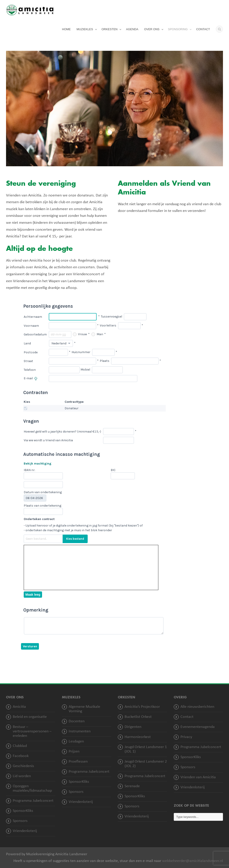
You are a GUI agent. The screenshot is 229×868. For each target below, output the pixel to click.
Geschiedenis (23, 766)
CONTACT (203, 29)
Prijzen (74, 752)
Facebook (21, 756)
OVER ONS (152, 29)
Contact (187, 717)
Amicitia (19, 707)
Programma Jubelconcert (33, 801)
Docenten (77, 721)
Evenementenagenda (198, 727)
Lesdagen (76, 741)
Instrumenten (80, 731)
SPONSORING (178, 29)
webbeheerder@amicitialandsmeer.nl (193, 861)
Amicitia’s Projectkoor (142, 707)
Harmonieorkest (138, 737)
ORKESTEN (110, 29)
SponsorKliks (23, 811)
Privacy (186, 737)
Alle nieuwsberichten (197, 707)
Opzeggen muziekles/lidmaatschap (32, 788)
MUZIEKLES (85, 29)
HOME (66, 29)
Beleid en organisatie (30, 717)
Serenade (132, 786)
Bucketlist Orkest (138, 717)
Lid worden (22, 776)
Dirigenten (133, 727)
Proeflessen (78, 762)
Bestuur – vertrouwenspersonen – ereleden (32, 731)
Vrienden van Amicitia (198, 777)
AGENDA (132, 29)
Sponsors (20, 821)
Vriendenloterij (25, 831)
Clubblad (20, 746)
